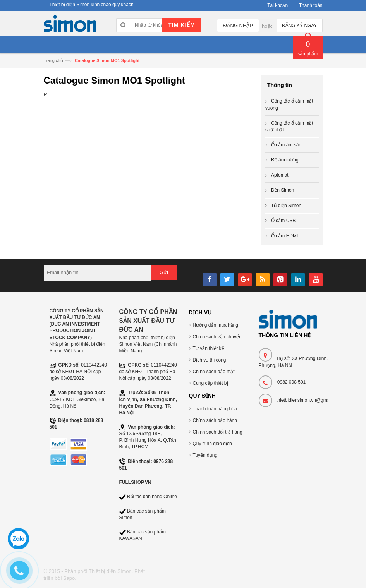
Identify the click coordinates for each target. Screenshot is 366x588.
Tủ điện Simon (286, 206)
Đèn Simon (283, 190)
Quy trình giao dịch (212, 444)
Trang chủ (53, 60)
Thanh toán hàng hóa (215, 409)
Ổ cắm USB (283, 221)
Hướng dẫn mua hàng (216, 325)
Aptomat (280, 175)
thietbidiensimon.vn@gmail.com (309, 400)
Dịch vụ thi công (210, 360)
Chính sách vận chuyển (217, 337)
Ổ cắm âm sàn (286, 145)
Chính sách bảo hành (215, 420)
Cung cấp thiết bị (210, 383)
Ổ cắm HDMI (284, 236)
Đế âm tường (285, 160)
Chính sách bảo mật (214, 372)
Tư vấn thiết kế (209, 348)
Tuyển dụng (205, 455)
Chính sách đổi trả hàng (218, 432)
